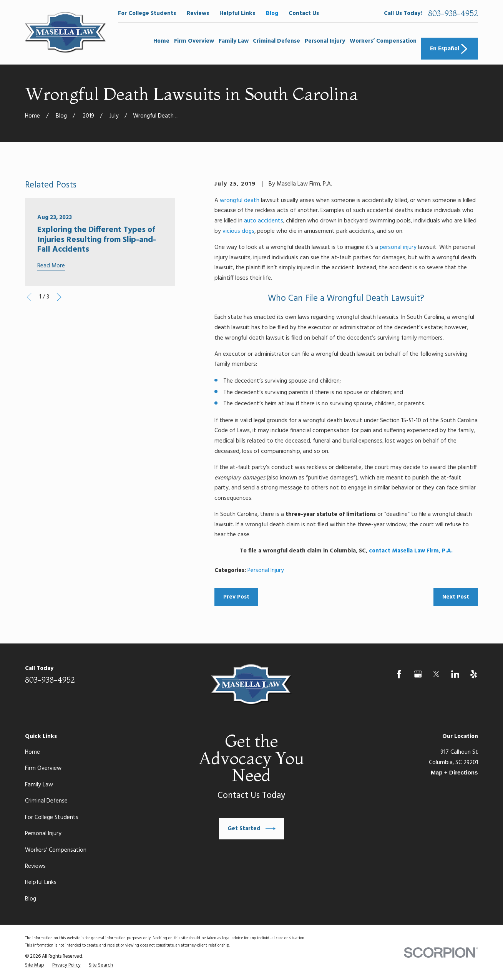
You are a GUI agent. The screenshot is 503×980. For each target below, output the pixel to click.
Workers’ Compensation (56, 850)
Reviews (198, 13)
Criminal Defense (46, 801)
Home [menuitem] (161, 41)
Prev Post (236, 597)
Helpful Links (237, 13)
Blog (272, 13)
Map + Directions (454, 772)
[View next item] (59, 297)
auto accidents (264, 221)
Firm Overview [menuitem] (194, 41)
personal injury (398, 247)
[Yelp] (474, 674)
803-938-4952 (453, 13)
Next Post (456, 597)
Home (32, 752)
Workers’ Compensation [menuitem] (383, 41)
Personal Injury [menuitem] (325, 41)
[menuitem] (34, 965)
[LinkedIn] (455, 674)
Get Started (251, 829)
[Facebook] (399, 674)
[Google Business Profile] (418, 674)
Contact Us (304, 13)
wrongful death (240, 201)
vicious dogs (238, 231)
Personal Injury (266, 570)
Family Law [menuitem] (234, 41)
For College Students (147, 13)
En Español (450, 49)
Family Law (39, 785)
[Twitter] (436, 674)
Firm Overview (43, 768)
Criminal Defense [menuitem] (276, 41)
